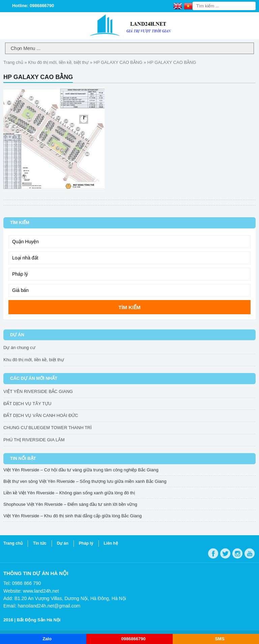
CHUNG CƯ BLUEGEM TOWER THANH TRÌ (48, 428)
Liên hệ (111, 543)
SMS (220, 639)
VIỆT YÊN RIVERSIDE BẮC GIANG (38, 391)
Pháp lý (86, 543)
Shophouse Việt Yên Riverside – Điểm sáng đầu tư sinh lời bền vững (70, 504)
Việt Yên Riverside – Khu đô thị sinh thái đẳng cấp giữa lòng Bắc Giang (73, 516)
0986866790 (133, 639)
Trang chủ (13, 62)
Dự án (63, 543)
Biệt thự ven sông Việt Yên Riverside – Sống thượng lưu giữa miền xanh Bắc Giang (85, 481)
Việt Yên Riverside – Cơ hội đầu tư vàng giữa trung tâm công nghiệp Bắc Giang (81, 470)
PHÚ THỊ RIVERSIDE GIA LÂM (34, 440)
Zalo (47, 639)
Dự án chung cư (19, 348)
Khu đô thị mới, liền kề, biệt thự (58, 62)
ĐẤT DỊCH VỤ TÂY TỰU (27, 404)
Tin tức (40, 543)
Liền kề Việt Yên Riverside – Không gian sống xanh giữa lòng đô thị (69, 493)
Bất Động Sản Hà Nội (39, 620)
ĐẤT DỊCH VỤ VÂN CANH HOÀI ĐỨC (41, 415)
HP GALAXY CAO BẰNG (118, 62)
